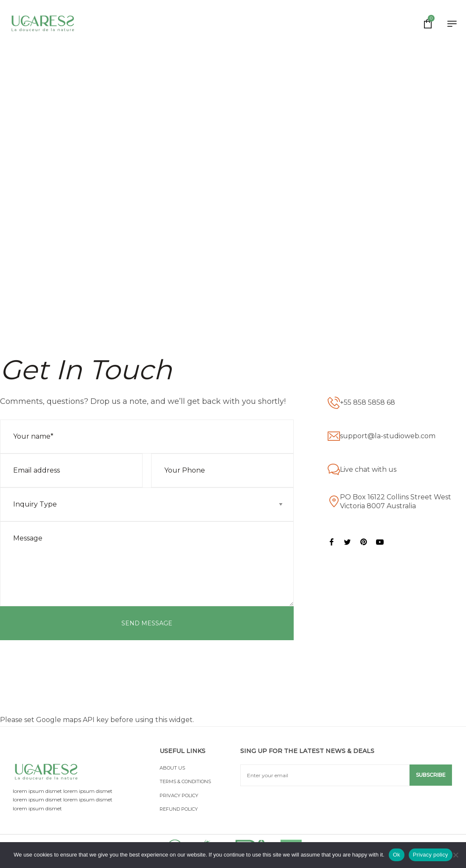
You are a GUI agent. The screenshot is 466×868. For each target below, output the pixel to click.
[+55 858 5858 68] (334, 403)
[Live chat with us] (334, 470)
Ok (397, 855)
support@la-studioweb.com (388, 436)
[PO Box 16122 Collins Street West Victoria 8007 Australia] (334, 502)
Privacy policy (431, 855)
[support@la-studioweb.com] (334, 436)
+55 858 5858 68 (368, 402)
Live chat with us (368, 469)
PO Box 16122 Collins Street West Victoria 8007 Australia (396, 501)
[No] (455, 855)
